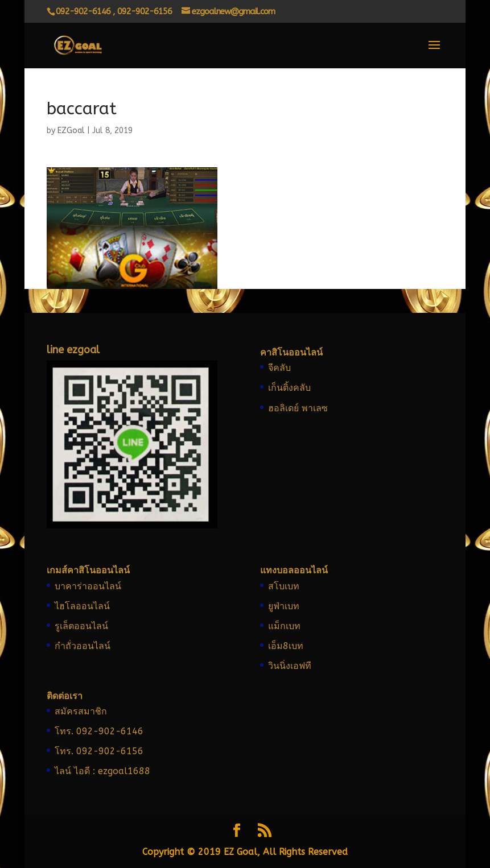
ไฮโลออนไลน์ (82, 606)
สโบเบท (284, 586)
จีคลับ (279, 368)
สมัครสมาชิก (81, 711)
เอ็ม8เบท (286, 646)
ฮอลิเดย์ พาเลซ (298, 408)
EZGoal (71, 131)
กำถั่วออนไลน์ (83, 646)
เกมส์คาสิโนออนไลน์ (88, 570)
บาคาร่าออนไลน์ (88, 586)
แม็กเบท (284, 626)
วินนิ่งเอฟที (290, 666)
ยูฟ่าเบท (284, 606)
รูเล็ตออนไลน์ (81, 626)
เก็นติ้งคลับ (289, 388)
